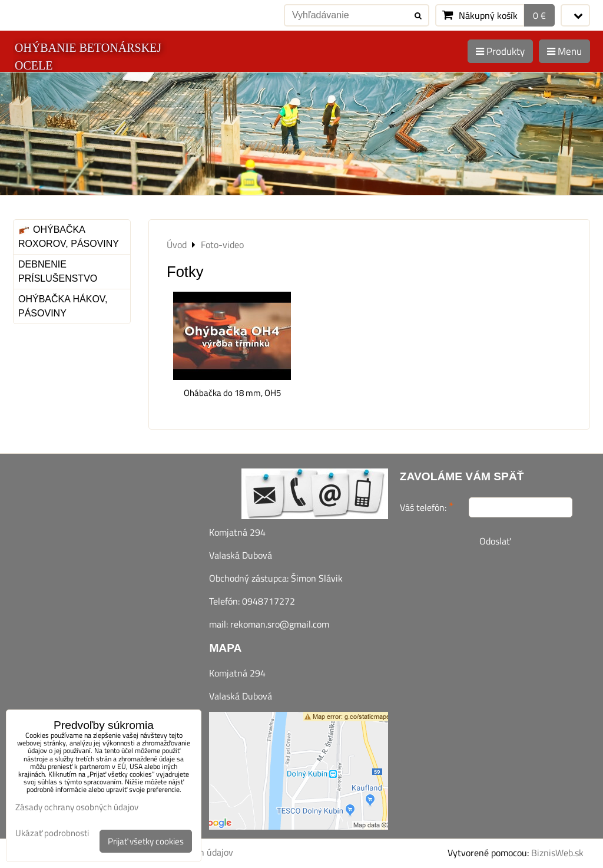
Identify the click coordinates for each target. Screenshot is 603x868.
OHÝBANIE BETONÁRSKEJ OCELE (88, 57)
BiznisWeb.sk (557, 853)
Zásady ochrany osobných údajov (77, 807)
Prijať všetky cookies (146, 841)
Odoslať (495, 541)
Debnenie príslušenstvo (58, 271)
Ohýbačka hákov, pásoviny (63, 306)
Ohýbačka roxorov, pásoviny (69, 237)
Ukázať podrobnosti (52, 834)
